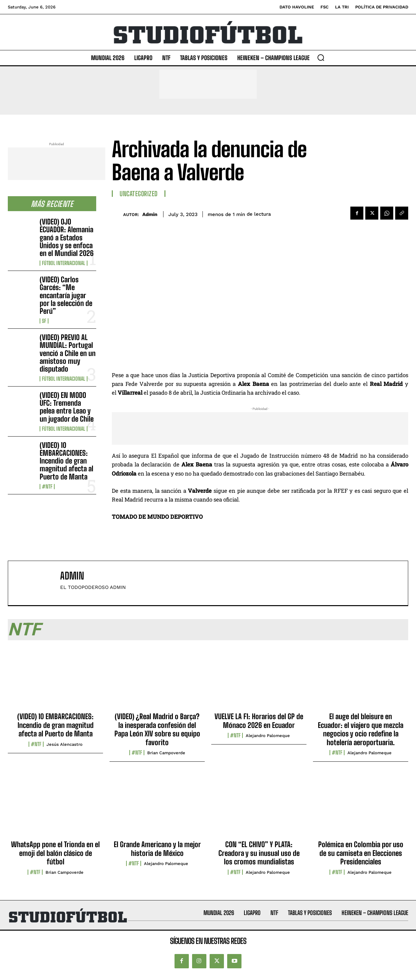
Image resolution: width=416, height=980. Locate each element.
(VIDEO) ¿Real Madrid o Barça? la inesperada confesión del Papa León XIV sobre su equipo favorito (157, 729)
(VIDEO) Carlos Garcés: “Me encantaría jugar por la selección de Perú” (66, 295)
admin (150, 214)
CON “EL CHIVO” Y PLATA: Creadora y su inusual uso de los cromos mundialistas (259, 853)
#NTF (47, 487)
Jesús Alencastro (65, 744)
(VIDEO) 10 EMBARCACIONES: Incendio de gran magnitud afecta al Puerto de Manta (66, 461)
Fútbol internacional (64, 263)
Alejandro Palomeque (268, 736)
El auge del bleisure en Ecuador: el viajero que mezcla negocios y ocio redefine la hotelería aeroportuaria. (361, 729)
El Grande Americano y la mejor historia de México (157, 849)
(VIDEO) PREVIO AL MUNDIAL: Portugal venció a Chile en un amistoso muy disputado (68, 353)
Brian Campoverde (166, 753)
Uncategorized (139, 194)
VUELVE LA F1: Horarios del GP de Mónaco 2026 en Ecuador (259, 721)
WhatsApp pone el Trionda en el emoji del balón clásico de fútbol (55, 853)
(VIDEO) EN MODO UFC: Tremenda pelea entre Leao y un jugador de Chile (67, 407)
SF (44, 321)
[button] (321, 57)
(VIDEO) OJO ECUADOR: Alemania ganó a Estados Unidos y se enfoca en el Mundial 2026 (67, 237)
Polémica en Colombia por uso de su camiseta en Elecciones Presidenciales (361, 853)
